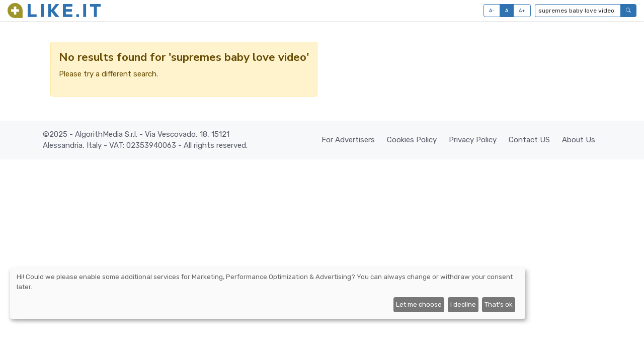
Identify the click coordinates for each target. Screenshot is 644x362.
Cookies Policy (412, 140)
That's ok (499, 304)
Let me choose (419, 304)
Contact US (529, 140)
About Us (579, 140)
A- (492, 10)
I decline (463, 304)
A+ (522, 10)
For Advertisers (348, 140)
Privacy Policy (473, 140)
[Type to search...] (578, 11)
